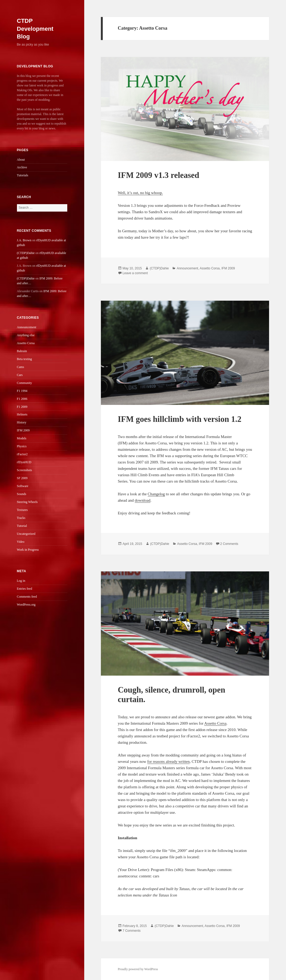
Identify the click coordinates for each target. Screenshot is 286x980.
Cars (20, 375)
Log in (21, 581)
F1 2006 (22, 399)
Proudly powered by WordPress (138, 969)
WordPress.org (26, 605)
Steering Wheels (27, 502)
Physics (22, 446)
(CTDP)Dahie (26, 253)
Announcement (27, 327)
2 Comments (229, 544)
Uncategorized (26, 534)
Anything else (26, 335)
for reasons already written (168, 762)
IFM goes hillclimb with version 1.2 (180, 419)
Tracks (21, 518)
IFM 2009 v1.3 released (159, 175)
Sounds (22, 494)
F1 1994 (22, 391)
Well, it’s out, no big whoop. (140, 193)
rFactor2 (22, 454)
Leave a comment (135, 273)
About (21, 160)
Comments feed (27, 597)
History (22, 422)
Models (22, 438)
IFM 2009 (23, 430)
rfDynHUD (24, 462)
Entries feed (25, 589)
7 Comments (132, 931)
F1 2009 (22, 407)
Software (23, 486)
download (143, 500)
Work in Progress (28, 550)
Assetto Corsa (26, 343)
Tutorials (23, 175)
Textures (22, 510)
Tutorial (22, 526)
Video (21, 542)
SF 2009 (22, 478)
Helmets (22, 414)
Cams (21, 367)
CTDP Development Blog (35, 29)
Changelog (156, 494)
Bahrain (22, 351)
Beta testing (24, 359)
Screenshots (24, 470)
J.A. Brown (24, 240)
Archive (22, 167)
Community (24, 383)
